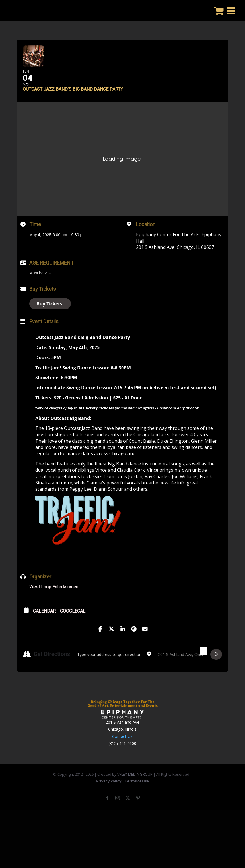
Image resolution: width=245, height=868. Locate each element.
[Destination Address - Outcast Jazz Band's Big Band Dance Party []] (181, 669)
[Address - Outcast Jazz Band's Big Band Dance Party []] (109, 669)
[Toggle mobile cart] (219, 11)
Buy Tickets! (50, 319)
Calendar (44, 626)
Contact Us (122, 751)
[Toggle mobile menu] (231, 11)
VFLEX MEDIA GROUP (135, 789)
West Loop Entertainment (54, 602)
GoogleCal (73, 626)
